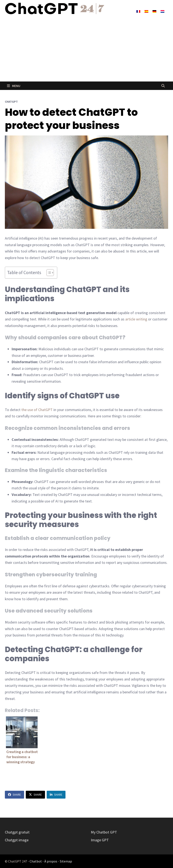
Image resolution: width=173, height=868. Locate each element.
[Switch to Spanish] (146, 11)
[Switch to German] (154, 11)
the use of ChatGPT (37, 410)
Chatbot (36, 861)
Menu (14, 86)
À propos (51, 861)
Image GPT (100, 840)
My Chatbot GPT (104, 832)
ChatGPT (11, 102)
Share (14, 795)
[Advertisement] (86, 50)
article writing (136, 319)
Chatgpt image (17, 840)
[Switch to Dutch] (162, 11)
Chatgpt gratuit (17, 832)
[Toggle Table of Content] (48, 273)
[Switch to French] (138, 11)
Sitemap (66, 861)
